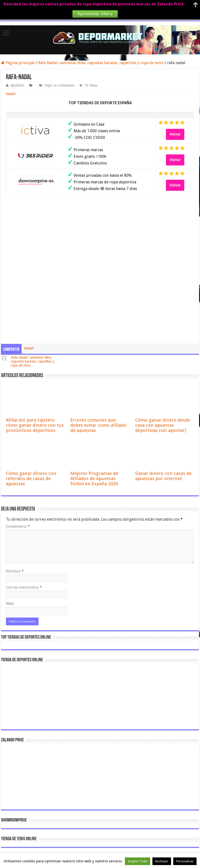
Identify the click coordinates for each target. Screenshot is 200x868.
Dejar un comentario (60, 85)
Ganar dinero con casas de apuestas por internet (163, 476)
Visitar (175, 134)
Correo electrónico (24, 587)
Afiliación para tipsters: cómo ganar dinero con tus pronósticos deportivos (35, 425)
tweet (11, 94)
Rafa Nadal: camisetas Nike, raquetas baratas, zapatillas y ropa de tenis (101, 63)
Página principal (18, 63)
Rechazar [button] (162, 861)
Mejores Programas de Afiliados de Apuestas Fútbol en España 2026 (94, 478)
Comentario (18, 526)
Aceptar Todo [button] (138, 861)
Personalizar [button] (185, 861)
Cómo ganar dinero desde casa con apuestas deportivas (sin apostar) (163, 425)
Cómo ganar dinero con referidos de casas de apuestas (31, 478)
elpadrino (18, 85)
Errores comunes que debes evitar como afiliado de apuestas (98, 425)
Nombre (15, 571)
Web (10, 604)
